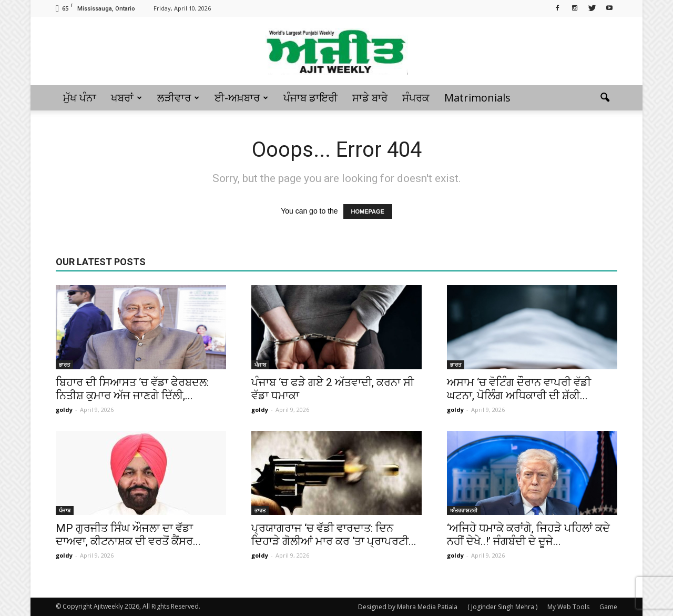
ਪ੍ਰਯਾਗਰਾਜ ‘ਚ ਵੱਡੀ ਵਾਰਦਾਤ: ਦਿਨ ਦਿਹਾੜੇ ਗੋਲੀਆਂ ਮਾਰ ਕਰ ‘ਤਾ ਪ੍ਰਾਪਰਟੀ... (334, 535)
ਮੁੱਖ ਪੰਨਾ (80, 98)
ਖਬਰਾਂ (126, 98)
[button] (605, 98)
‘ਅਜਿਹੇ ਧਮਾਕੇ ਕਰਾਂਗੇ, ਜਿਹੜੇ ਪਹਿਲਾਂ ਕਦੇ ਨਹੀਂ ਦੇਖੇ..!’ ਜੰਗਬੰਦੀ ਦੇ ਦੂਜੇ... (528, 535)
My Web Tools (568, 607)
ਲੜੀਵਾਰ (178, 98)
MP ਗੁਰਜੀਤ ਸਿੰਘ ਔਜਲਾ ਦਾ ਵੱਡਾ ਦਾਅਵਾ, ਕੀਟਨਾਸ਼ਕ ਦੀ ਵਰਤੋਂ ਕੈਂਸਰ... (128, 535)
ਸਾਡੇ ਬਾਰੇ (370, 98)
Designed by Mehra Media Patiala (408, 607)
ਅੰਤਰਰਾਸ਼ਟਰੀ (464, 510)
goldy (64, 410)
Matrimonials (477, 98)
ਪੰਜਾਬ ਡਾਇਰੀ (310, 98)
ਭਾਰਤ (64, 365)
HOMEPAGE (368, 211)
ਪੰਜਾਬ (260, 365)
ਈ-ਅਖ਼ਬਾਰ (241, 98)
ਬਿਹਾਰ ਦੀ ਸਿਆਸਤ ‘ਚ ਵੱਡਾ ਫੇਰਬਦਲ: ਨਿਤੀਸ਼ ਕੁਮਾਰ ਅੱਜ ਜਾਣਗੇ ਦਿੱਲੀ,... (132, 389)
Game (608, 607)
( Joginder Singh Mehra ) (502, 607)
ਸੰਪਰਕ (416, 98)
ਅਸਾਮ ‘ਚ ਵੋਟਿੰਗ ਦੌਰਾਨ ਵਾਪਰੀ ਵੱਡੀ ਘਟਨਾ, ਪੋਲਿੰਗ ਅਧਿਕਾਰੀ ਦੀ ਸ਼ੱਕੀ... (519, 389)
